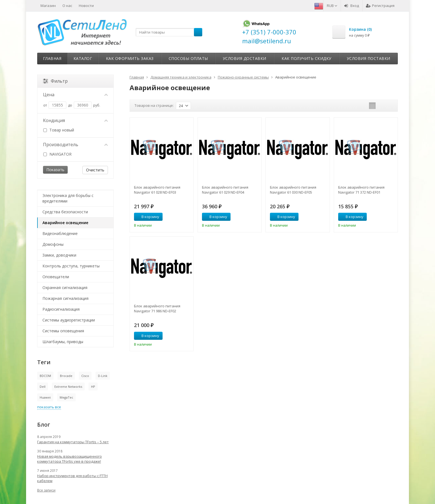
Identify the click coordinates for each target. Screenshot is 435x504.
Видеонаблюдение (60, 233)
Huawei (45, 397)
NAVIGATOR (57, 154)
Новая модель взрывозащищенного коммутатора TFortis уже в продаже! (69, 459)
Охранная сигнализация (65, 288)
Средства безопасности (65, 212)
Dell (43, 387)
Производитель (75, 145)
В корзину (147, 217)
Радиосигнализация (61, 309)
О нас (67, 6)
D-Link (103, 376)
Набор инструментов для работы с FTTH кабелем (72, 478)
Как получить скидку (307, 58)
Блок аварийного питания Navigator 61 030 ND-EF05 (293, 190)
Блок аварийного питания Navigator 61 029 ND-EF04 (225, 190)
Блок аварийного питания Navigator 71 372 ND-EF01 (361, 190)
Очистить (95, 170)
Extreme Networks (68, 387)
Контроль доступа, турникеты (71, 266)
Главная (52, 58)
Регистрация (380, 6)
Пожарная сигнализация (65, 298)
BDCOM (45, 376)
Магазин (48, 6)
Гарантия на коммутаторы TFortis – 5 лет (73, 442)
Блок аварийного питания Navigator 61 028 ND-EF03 (157, 190)
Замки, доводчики (59, 255)
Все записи (46, 490)
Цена (75, 95)
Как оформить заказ (130, 58)
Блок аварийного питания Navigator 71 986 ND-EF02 (157, 308)
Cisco (85, 376)
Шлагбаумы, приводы (63, 342)
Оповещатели (56, 277)
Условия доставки (245, 58)
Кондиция (75, 120)
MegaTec (66, 397)
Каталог (83, 58)
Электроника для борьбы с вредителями (68, 198)
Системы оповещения (63, 331)
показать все (49, 407)
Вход (352, 6)
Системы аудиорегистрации (69, 320)
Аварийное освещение (65, 223)
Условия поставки (369, 58)
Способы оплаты (188, 58)
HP (93, 387)
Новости (86, 6)
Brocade (66, 376)
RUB (332, 6)
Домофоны (53, 244)
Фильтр (55, 81)
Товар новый (59, 130)
